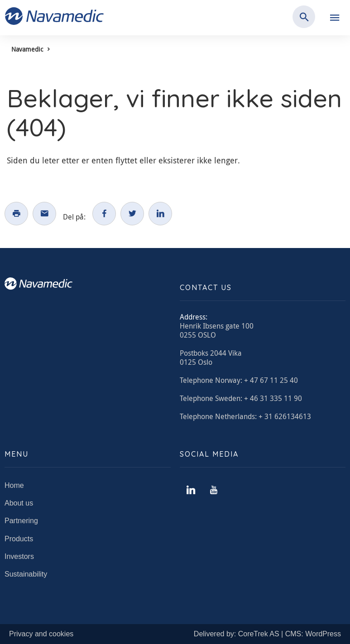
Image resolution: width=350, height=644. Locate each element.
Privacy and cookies (41, 634)
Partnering (21, 521)
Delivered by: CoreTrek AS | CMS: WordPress (267, 634)
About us (19, 503)
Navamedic (27, 49)
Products (19, 539)
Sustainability (26, 574)
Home (14, 485)
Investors (19, 556)
